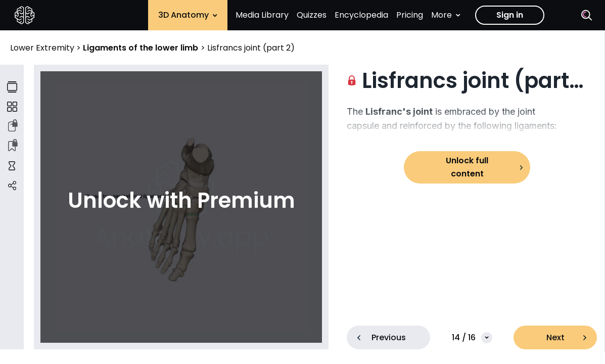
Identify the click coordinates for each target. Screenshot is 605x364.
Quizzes (312, 15)
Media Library (262, 15)
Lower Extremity (43, 48)
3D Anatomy (188, 15)
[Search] (587, 15)
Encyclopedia (361, 15)
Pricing (410, 15)
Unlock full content (467, 167)
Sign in (510, 15)
